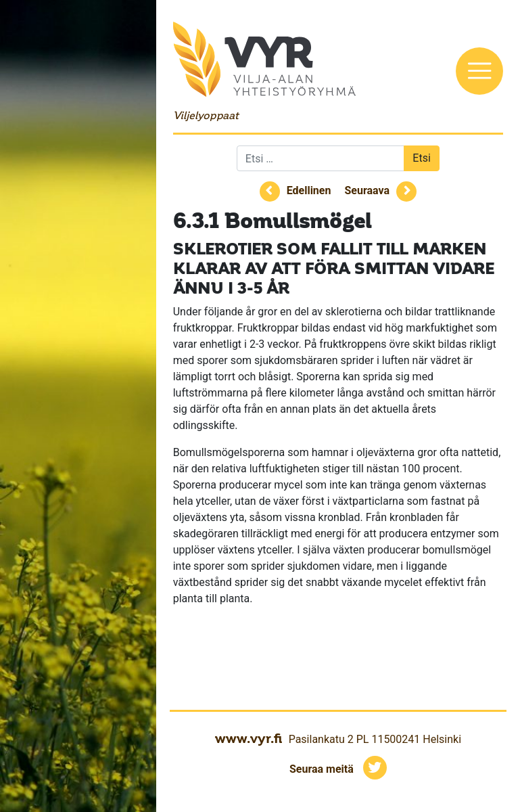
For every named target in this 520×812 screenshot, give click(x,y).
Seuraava (367, 190)
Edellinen (309, 190)
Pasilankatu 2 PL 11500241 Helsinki (375, 739)
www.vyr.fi (249, 738)
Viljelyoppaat (206, 115)
